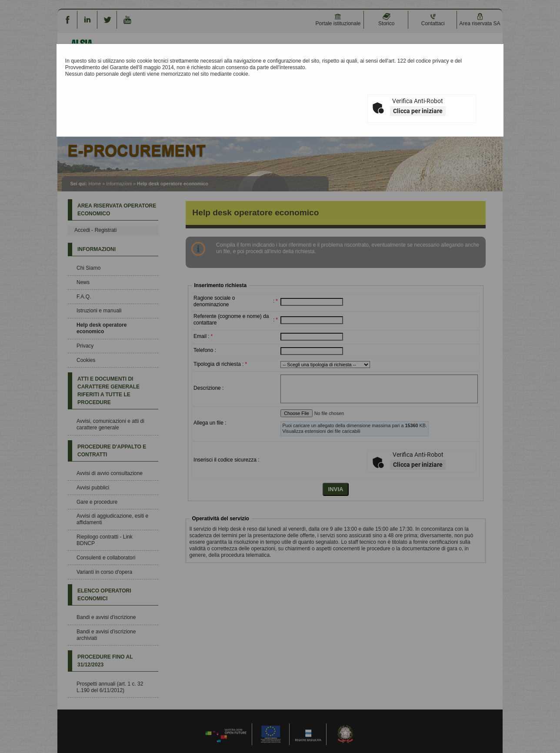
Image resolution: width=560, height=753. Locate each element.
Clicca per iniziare (418, 111)
